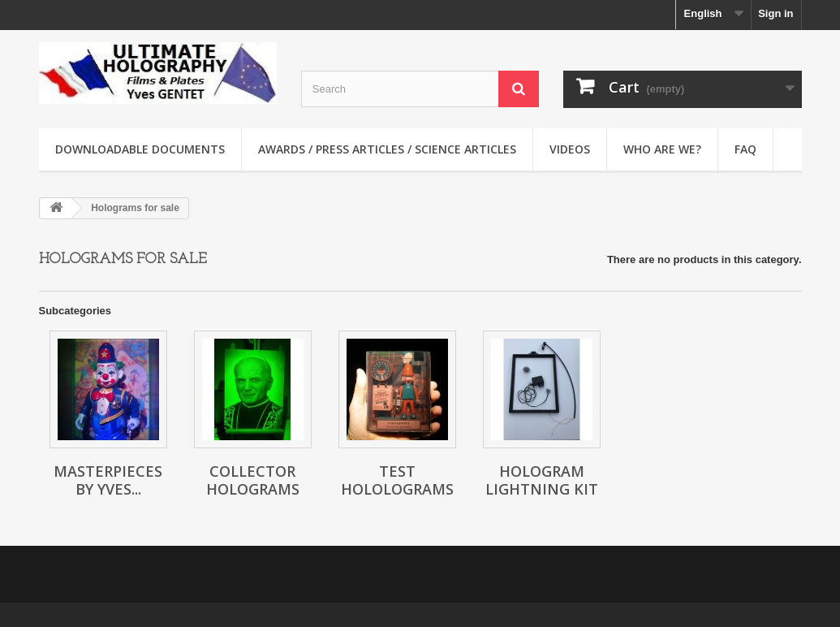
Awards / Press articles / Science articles (387, 149)
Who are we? (662, 149)
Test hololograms (397, 480)
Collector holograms (253, 480)
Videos (570, 149)
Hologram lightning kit (542, 480)
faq (745, 149)
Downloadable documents (140, 149)
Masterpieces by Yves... (108, 480)
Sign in (775, 13)
